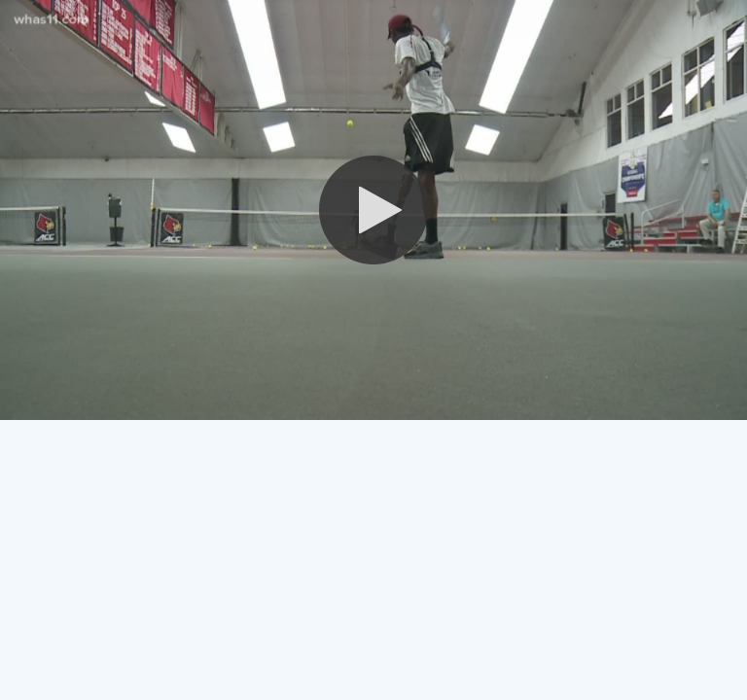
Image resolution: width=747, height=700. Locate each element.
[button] (373, 210)
